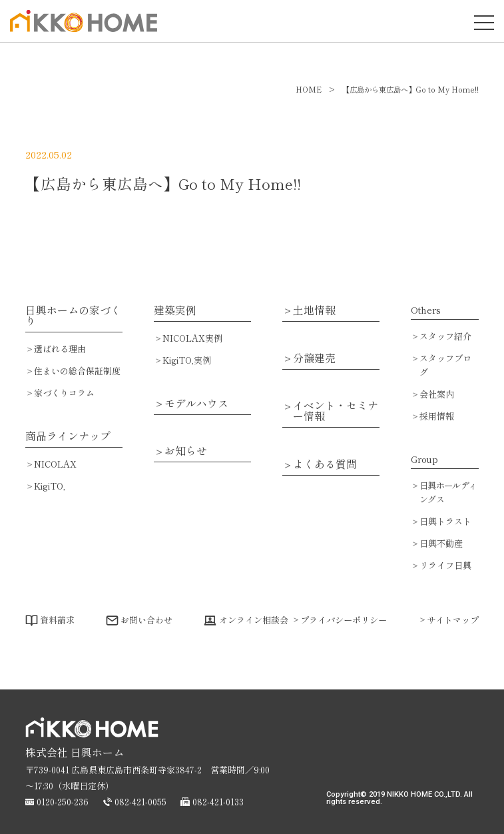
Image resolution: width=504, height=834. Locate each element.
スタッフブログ (445, 365)
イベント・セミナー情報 (336, 411)
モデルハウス (196, 404)
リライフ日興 (445, 565)
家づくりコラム (64, 393)
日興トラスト (445, 521)
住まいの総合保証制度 (77, 371)
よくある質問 (325, 464)
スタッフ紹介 (445, 336)
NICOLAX (55, 464)
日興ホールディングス (448, 492)
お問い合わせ (146, 620)
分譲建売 (314, 358)
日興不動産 (441, 543)
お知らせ (186, 451)
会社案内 (437, 394)
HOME (309, 89)
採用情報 (437, 416)
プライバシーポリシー (344, 620)
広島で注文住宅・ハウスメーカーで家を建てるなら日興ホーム (80, 31)
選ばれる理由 (60, 349)
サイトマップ (453, 620)
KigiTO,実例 (187, 360)
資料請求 (57, 620)
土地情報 (314, 310)
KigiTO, (50, 486)
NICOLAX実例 (192, 338)
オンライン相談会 (254, 620)
